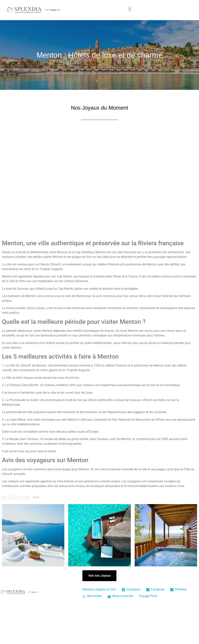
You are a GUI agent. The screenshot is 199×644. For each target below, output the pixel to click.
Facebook (155, 589)
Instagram (131, 589)
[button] (130, 9)
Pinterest (179, 589)
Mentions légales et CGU (99, 589)
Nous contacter (120, 596)
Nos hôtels (92, 596)
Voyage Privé (148, 596)
